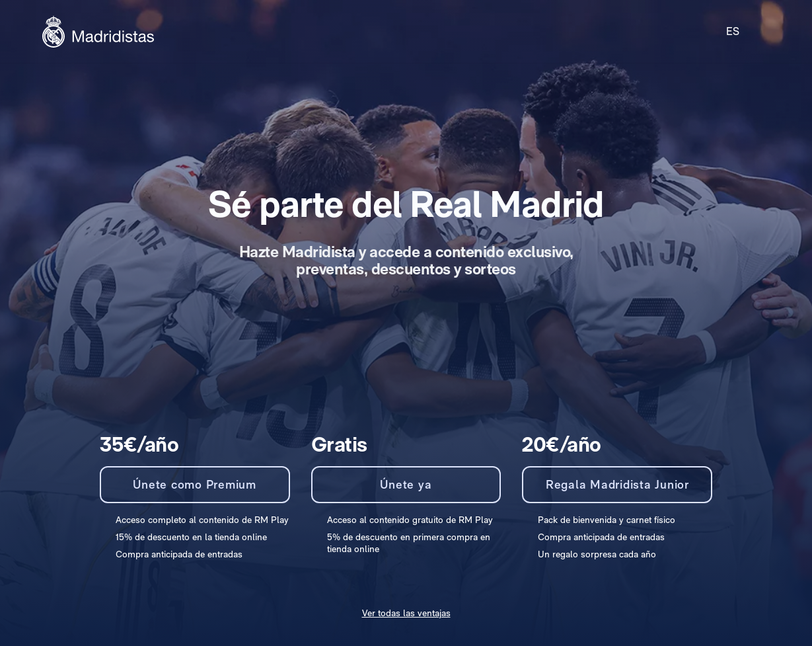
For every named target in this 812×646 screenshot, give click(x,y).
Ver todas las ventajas (406, 613)
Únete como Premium (195, 484)
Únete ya (406, 484)
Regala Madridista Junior (617, 484)
